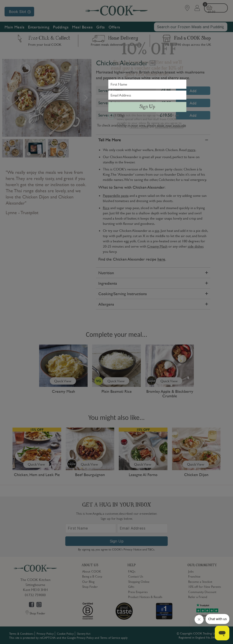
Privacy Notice (139, 127)
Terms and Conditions (169, 127)
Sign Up (147, 107)
